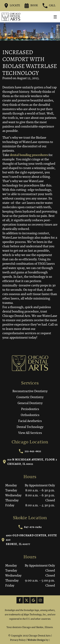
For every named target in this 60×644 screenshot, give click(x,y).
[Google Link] (33, 600)
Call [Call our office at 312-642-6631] (49, 6)
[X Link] (27, 600)
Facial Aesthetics (30, 421)
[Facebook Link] (20, 600)
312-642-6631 (30, 451)
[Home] (11, 17)
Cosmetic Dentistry (30, 397)
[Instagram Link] (40, 600)
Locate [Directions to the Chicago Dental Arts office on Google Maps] (12, 6)
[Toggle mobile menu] (55, 17)
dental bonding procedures (29, 155)
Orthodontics (30, 415)
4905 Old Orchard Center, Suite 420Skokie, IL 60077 (29, 540)
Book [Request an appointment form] (31, 6)
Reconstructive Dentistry (30, 391)
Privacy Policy (18, 640)
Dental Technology (30, 427)
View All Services (30, 433)
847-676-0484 (30, 527)
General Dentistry (30, 403)
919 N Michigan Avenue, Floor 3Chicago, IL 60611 (30, 462)
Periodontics (30, 409)
